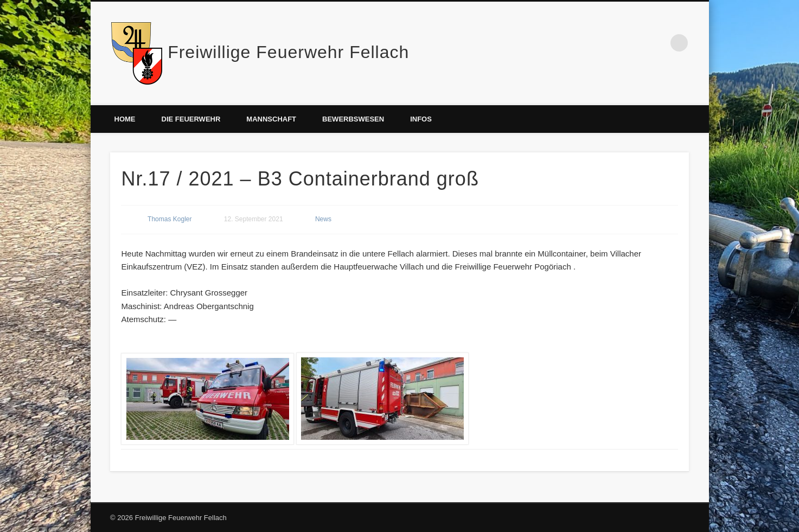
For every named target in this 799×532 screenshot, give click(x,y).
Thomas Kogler (170, 219)
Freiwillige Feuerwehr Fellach (288, 52)
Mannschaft (271, 119)
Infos (421, 119)
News (323, 219)
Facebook (657, 43)
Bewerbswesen (353, 119)
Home (125, 119)
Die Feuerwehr (191, 119)
